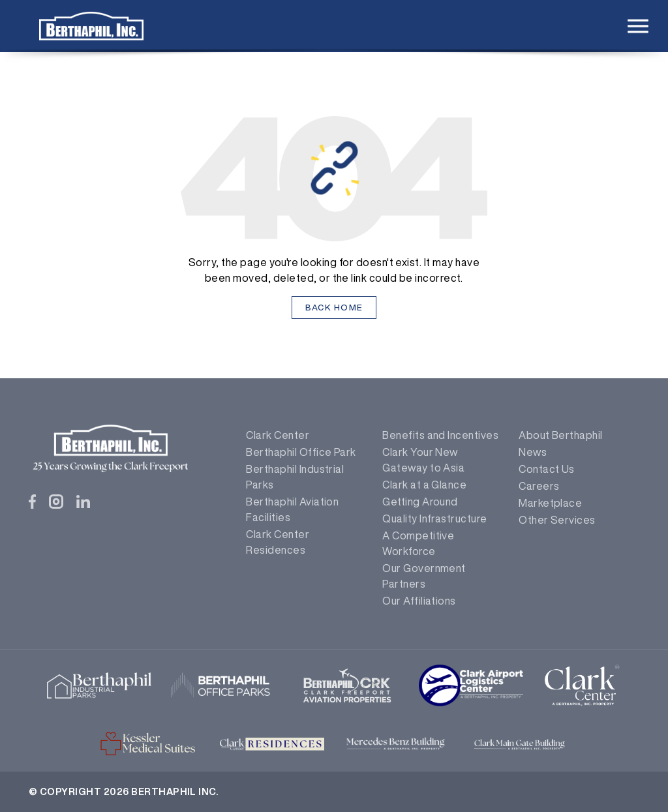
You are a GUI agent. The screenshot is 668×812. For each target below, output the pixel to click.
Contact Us (547, 469)
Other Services (557, 520)
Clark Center (278, 435)
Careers (539, 486)
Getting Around (420, 502)
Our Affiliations (419, 601)
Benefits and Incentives (440, 435)
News (533, 452)
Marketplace (550, 503)
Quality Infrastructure (435, 519)
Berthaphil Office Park (301, 452)
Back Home (334, 308)
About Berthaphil (561, 435)
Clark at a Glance (424, 485)
